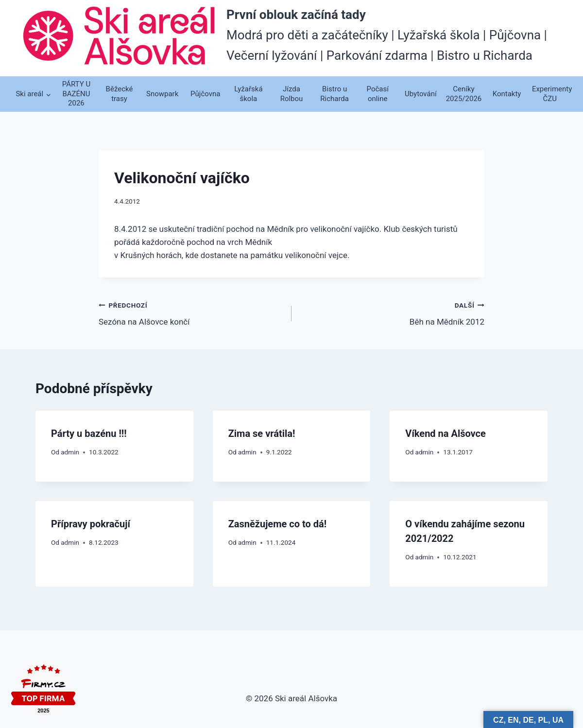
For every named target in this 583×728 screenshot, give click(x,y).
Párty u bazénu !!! (89, 433)
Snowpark (162, 94)
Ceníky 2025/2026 (464, 94)
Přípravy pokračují (91, 524)
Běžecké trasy (120, 94)
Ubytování (421, 94)
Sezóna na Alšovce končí (191, 313)
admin (70, 452)
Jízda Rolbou (292, 94)
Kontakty (507, 94)
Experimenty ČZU (552, 94)
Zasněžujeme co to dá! (277, 524)
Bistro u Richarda (334, 94)
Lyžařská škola (248, 94)
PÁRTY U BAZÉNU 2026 (76, 94)
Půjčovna (205, 94)
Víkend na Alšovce (446, 433)
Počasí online (378, 94)
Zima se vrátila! (262, 433)
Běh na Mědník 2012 (392, 313)
